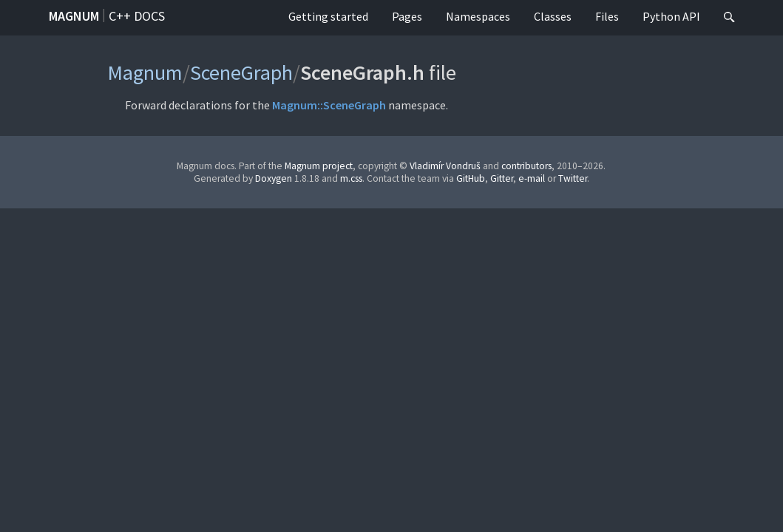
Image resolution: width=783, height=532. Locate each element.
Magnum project (319, 166)
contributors (526, 166)
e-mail (532, 178)
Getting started (328, 16)
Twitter (573, 178)
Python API (671, 16)
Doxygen (274, 178)
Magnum (74, 16)
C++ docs (137, 16)
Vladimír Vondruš (445, 166)
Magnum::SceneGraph (329, 105)
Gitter (502, 178)
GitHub (471, 178)
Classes (553, 16)
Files (607, 16)
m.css (351, 178)
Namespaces (478, 16)
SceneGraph (241, 72)
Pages (407, 16)
